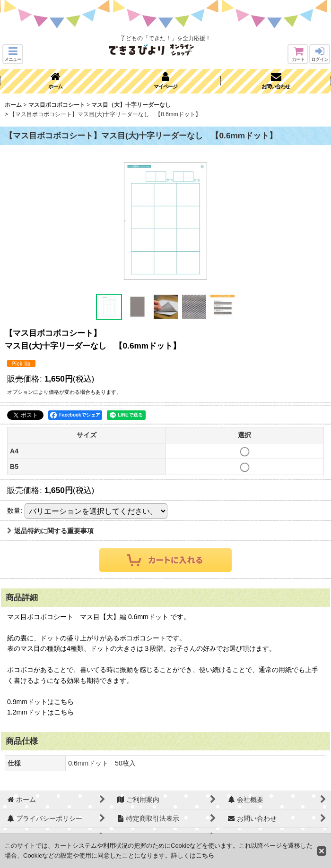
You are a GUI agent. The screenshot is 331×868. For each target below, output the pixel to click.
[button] (13, 54)
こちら (64, 702)
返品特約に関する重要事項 (50, 531)
